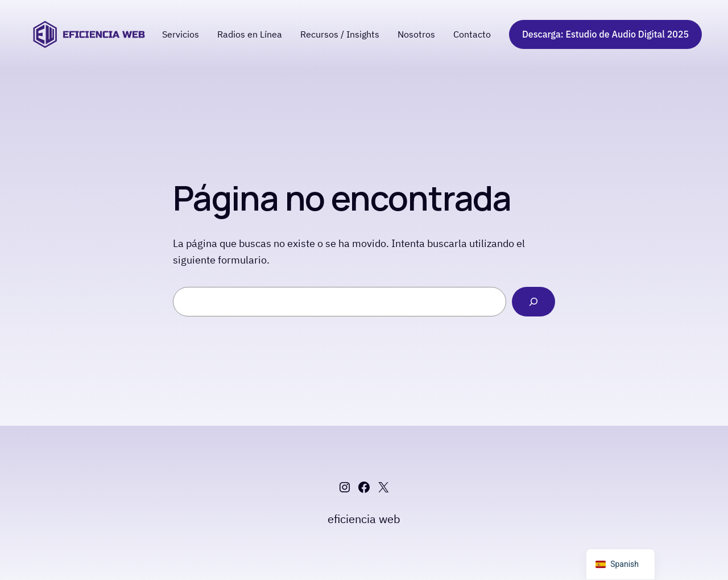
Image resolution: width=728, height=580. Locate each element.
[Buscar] (533, 302)
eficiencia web (364, 519)
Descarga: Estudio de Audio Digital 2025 (605, 34)
